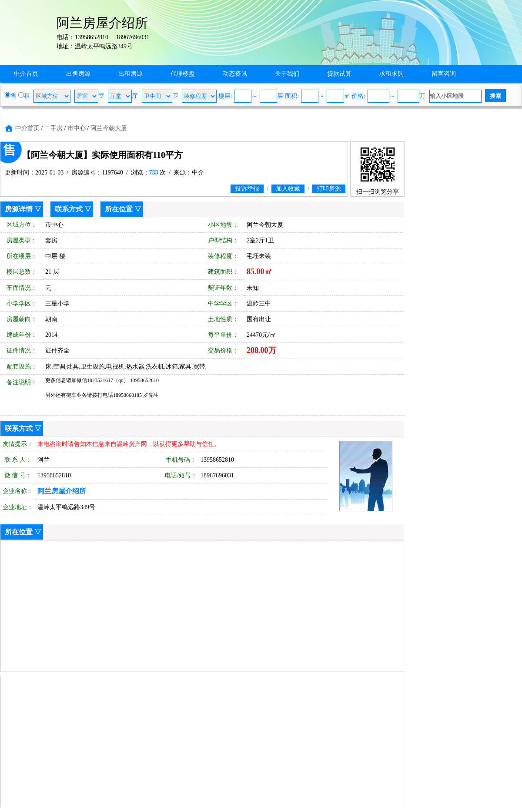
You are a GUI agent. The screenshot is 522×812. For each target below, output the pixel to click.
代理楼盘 (183, 74)
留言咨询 (444, 74)
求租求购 (391, 74)
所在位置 (119, 209)
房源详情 (19, 209)
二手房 (54, 128)
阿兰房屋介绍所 (62, 491)
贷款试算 (339, 74)
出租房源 (130, 74)
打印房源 (329, 189)
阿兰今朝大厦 (109, 128)
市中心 (77, 128)
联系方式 (69, 209)
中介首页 (26, 74)
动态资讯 (235, 74)
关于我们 (287, 74)
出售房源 (78, 74)
